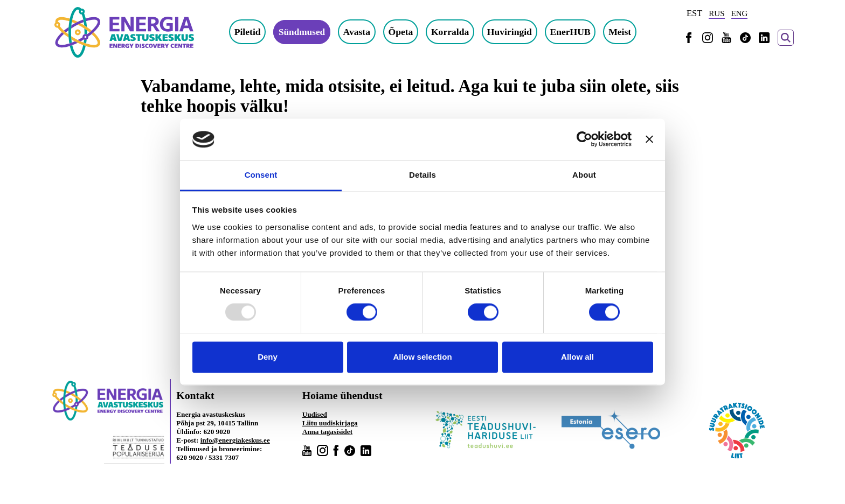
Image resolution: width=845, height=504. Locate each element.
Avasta (358, 32)
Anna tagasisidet (327, 432)
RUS (716, 13)
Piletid (248, 32)
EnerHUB (572, 32)
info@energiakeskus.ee (235, 440)
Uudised (315, 414)
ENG (740, 13)
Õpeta (402, 32)
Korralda (451, 32)
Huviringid (511, 32)
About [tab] (584, 175)
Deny (268, 357)
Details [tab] (422, 175)
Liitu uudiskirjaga (330, 423)
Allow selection (422, 357)
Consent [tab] (261, 175)
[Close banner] (649, 139)
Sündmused (302, 32)
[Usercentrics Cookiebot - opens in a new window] (584, 139)
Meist (621, 32)
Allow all (577, 357)
